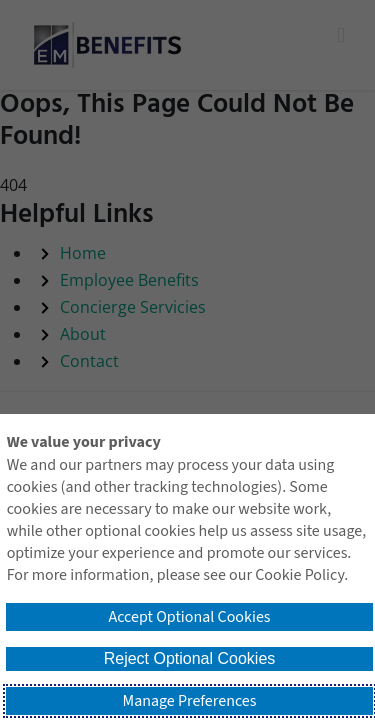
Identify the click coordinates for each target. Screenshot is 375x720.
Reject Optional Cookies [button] (190, 658)
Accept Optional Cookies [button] (189, 617)
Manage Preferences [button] (190, 701)
